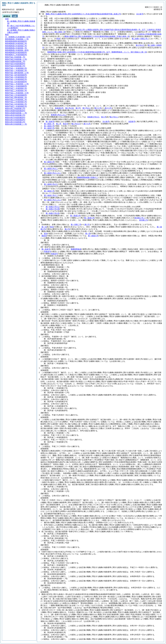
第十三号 (98, 108)
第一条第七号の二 (51, 169)
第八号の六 (76, 124)
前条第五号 (59, 108)
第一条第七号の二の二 (53, 173)
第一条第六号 (49, 128)
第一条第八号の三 (53, 207)
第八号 (104, 117)
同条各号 (47, 251)
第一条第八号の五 (53, 213)
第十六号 (108, 108)
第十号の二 (87, 108)
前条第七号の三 (93, 117)
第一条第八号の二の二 (53, 200)
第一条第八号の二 (51, 195)
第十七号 (87, 124)
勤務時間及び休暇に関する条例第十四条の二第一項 (97, 52)
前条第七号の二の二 (59, 115)
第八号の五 (70, 108)
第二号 (59, 124)
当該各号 (132, 121)
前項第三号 (144, 220)
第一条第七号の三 (51, 184)
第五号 (65, 124)
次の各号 (140, 14)
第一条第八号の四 (53, 209)
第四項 (44, 236)
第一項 (44, 227)
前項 (52, 227)
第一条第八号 (49, 191)
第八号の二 (114, 117)
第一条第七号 (49, 162)
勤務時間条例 (76, 249)
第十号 (78, 108)
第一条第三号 (49, 126)
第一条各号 (50, 121)
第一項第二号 (76, 224)
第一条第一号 (49, 124)
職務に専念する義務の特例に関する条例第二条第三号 (83, 14)
